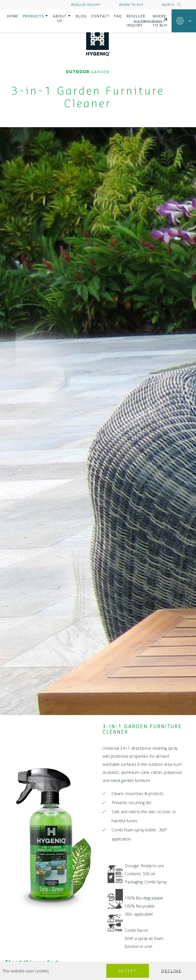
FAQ (124, 16)
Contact (107, 16)
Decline (170, 971)
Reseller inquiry (86, 5)
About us (63, 16)
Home (13, 16)
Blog (87, 16)
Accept (124, 971)
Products (33, 16)
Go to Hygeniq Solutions (151, 15)
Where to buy (131, 5)
